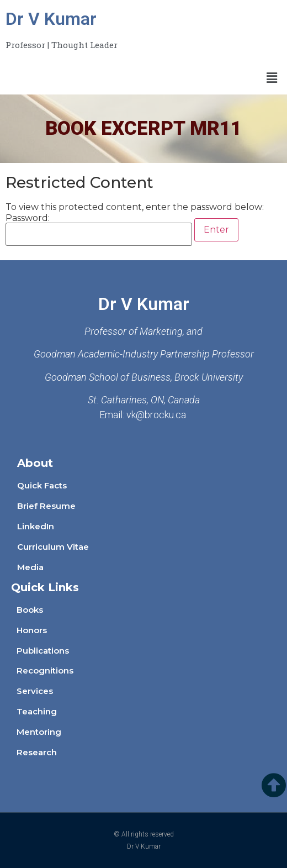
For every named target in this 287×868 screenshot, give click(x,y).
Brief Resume (46, 506)
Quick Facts (42, 485)
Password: (99, 230)
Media (30, 567)
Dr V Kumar (51, 19)
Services (35, 691)
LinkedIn (36, 526)
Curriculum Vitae (53, 547)
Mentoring (39, 732)
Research (37, 752)
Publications (43, 651)
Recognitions (45, 670)
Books (30, 610)
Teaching (37, 711)
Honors (32, 630)
